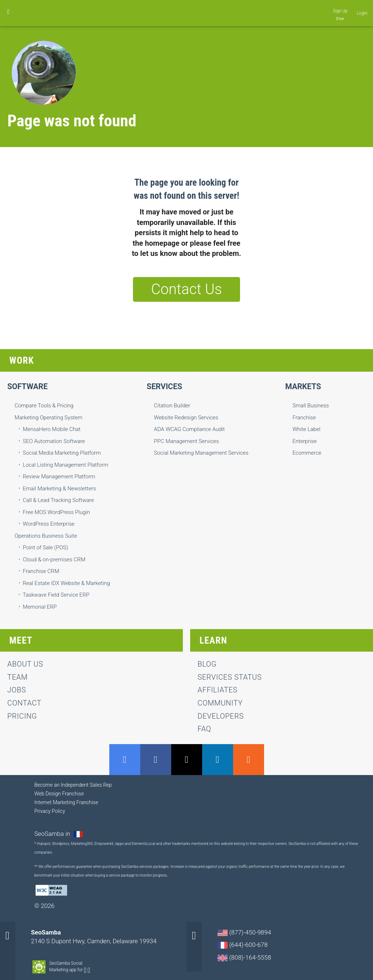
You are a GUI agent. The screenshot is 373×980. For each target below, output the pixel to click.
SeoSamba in (53, 834)
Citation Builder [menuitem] (172, 406)
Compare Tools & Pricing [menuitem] (44, 406)
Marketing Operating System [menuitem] (48, 418)
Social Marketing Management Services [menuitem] (201, 453)
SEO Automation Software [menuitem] (54, 441)
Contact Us (186, 289)
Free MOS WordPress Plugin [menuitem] (56, 512)
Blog (207, 664)
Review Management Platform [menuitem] (59, 477)
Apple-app (89, 970)
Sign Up (340, 11)
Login (362, 13)
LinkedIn (218, 760)
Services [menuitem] (165, 386)
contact (24, 703)
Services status (229, 677)
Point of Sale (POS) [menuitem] (46, 548)
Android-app (85, 970)
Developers (221, 716)
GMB (125, 760)
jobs (17, 690)
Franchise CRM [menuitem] (41, 571)
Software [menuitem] (28, 386)
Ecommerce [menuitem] (307, 453)
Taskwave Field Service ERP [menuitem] (56, 595)
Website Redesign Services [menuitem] (186, 418)
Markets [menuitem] (303, 386)
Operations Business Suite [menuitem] (46, 536)
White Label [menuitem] (307, 429)
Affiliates (217, 690)
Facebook (156, 760)
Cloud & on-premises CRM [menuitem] (54, 560)
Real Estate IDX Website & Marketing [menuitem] (66, 583)
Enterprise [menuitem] (305, 441)
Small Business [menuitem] (311, 406)
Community (220, 703)
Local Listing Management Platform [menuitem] (66, 465)
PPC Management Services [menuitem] (187, 441)
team (17, 677)
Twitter (187, 760)
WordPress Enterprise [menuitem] (49, 524)
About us (25, 664)
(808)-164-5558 (244, 958)
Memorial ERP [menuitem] (40, 607)
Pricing (22, 716)
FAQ (204, 729)
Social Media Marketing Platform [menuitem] (62, 453)
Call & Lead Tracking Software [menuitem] (58, 500)
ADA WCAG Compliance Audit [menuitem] (189, 429)
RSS (249, 760)
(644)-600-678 (243, 945)
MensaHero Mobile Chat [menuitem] (52, 429)
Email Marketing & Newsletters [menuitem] (60, 489)
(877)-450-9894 (244, 932)
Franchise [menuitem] (304, 418)
